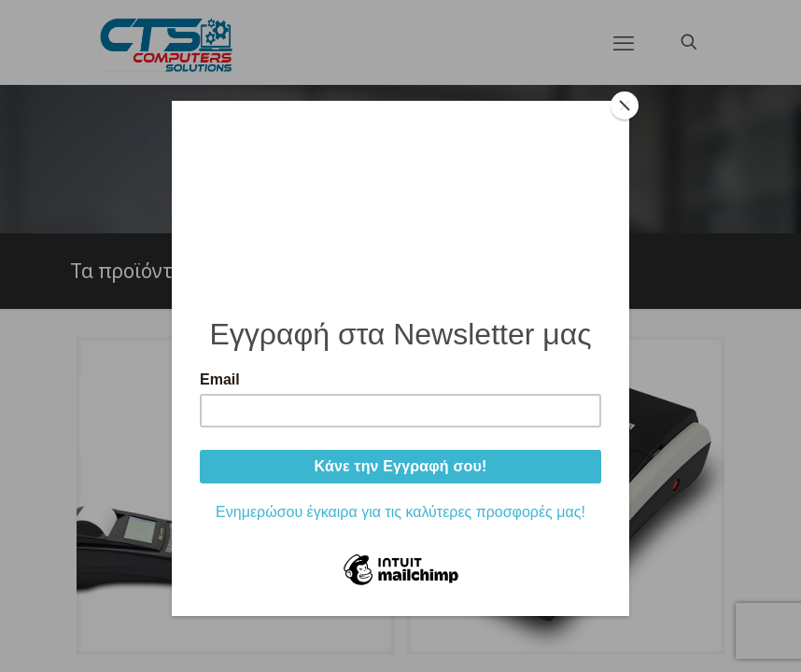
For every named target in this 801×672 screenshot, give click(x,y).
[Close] (625, 105)
